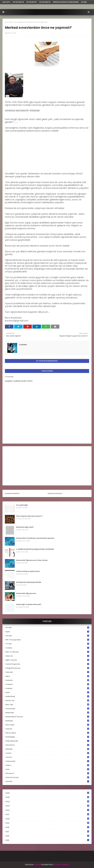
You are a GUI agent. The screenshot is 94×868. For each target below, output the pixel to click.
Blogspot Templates (61, 865)
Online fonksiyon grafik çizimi (28, 571)
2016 (47, 836)
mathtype (47, 721)
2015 (47, 840)
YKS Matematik (18, 2)
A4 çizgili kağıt (22, 505)
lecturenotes (47, 709)
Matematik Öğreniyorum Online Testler (32, 560)
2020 (47, 819)
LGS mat (47, 636)
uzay (47, 769)
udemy (47, 765)
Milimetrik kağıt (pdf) (25, 527)
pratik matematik (47, 741)
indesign (47, 688)
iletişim (84, 2)
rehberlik (47, 749)
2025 (47, 797)
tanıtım (47, 753)
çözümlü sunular (47, 777)
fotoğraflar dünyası (47, 668)
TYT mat (47, 644)
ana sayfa (6, 2)
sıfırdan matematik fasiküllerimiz (66, 2)
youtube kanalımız (12, 493)
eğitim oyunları (47, 660)
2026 (47, 793)
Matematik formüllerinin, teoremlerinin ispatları (35, 538)
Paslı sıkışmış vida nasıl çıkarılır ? (29, 516)
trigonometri (47, 761)
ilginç (47, 676)
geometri (47, 672)
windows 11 (47, 773)
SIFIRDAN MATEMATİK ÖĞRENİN (22, 111)
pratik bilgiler (47, 737)
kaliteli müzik (47, 696)
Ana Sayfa (9, 22)
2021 (47, 814)
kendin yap (47, 700)
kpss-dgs (47, 705)
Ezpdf (47, 632)
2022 (47, 810)
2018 (47, 827)
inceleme (47, 684)
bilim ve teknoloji (47, 652)
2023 (47, 806)
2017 (47, 832)
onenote (47, 729)
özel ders (47, 781)
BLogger (37, 865)
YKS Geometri (31, 2)
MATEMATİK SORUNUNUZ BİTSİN (29, 582)
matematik (47, 713)
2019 (47, 823)
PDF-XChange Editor (47, 640)
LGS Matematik (45, 2)
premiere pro (47, 745)
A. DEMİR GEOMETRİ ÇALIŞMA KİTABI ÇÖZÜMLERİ (35, 549)
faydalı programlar (47, 664)
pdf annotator (47, 733)
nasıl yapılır (47, 725)
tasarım (47, 757)
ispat (47, 692)
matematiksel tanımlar (47, 717)
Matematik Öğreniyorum (26, 593)
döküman (47, 656)
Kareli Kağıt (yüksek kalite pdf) (29, 604)
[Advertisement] (23, 153)
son (16, 22)
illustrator (47, 680)
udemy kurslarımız (55, 493)
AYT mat (47, 628)
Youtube (47, 648)
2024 (47, 802)
